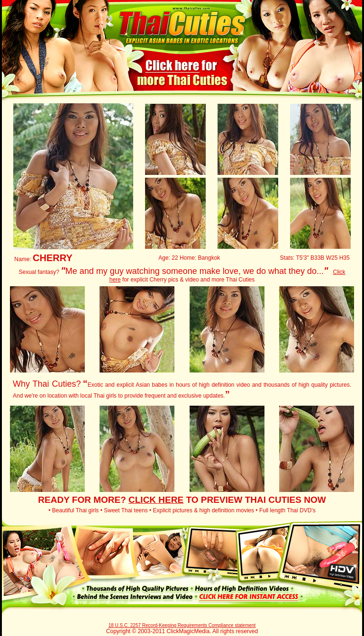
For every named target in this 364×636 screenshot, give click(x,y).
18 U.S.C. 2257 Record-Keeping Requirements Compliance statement (182, 625)
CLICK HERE (156, 500)
